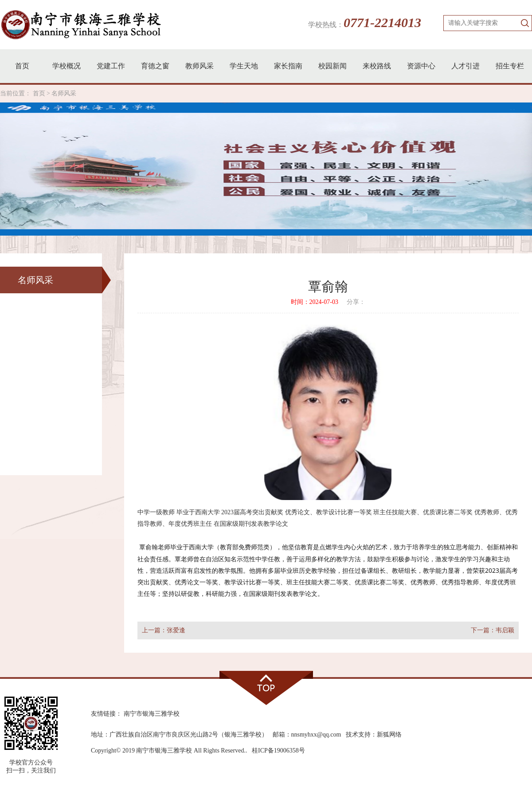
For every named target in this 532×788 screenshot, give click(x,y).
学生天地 (244, 66)
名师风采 (64, 93)
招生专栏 (510, 66)
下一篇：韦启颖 (493, 630)
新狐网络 (389, 735)
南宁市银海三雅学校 (152, 714)
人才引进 (465, 66)
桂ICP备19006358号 (278, 751)
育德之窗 (155, 66)
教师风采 (199, 66)
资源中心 (421, 66)
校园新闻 (332, 66)
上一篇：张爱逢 (164, 630)
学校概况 (66, 66)
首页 (22, 66)
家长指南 (288, 66)
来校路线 (377, 66)
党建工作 (111, 66)
